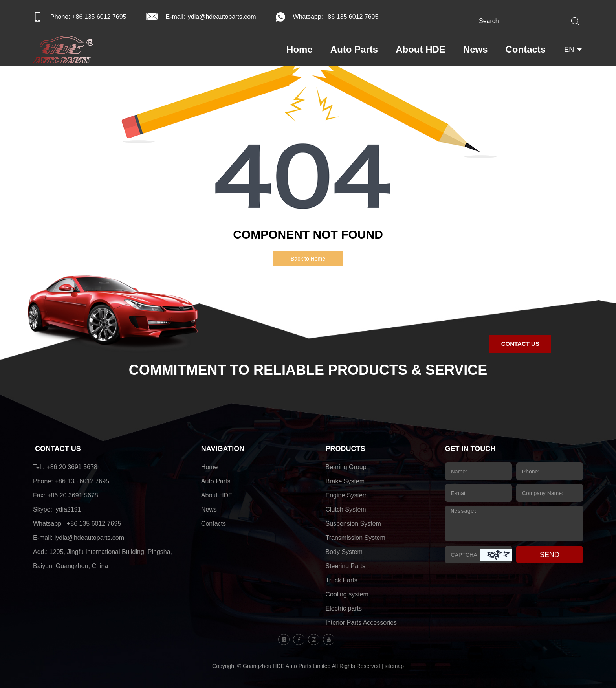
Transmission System (356, 538)
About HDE (421, 49)
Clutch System (346, 509)
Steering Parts (346, 566)
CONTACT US (58, 449)
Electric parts (344, 608)
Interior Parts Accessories (361, 623)
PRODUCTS (346, 449)
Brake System (345, 481)
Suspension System (353, 524)
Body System (344, 552)
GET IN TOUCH (470, 449)
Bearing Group (346, 467)
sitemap (394, 666)
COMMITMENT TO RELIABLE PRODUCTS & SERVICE (308, 370)
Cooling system (347, 594)
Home (300, 49)
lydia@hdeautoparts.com (221, 17)
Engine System (347, 495)
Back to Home (308, 259)
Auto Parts (354, 49)
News (476, 49)
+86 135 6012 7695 (351, 17)
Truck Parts (342, 580)
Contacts (526, 49)
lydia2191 (68, 509)
